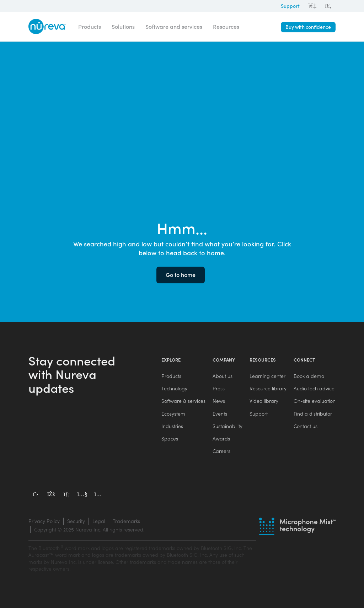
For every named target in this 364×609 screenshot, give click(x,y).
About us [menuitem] (223, 376)
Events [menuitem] (220, 414)
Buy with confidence (308, 27)
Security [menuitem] (76, 522)
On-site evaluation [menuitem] (315, 401)
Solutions (123, 26)
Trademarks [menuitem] (126, 522)
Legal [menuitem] (99, 522)
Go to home (181, 275)
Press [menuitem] (219, 389)
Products (90, 26)
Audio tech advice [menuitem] (314, 389)
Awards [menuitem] (221, 439)
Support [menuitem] (259, 414)
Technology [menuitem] (174, 389)
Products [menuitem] (171, 376)
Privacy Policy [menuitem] (44, 522)
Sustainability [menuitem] (227, 427)
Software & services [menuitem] (183, 401)
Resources (226, 26)
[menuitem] (328, 6)
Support (290, 6)
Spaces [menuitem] (170, 439)
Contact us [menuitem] (306, 427)
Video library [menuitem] (264, 401)
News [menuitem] (219, 401)
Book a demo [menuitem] (309, 376)
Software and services (174, 26)
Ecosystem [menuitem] (173, 414)
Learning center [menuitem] (267, 376)
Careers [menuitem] (221, 452)
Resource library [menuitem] (268, 389)
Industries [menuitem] (172, 427)
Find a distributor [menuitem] (313, 414)
